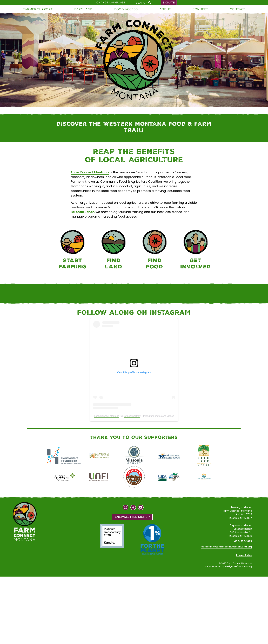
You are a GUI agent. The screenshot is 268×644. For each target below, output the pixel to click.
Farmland (83, 9)
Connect (200, 9)
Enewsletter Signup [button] (132, 517)
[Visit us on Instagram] (126, 508)
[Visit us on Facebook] (133, 508)
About (165, 9)
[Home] (134, 61)
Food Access (126, 9)
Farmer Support (38, 9)
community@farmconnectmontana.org (227, 547)
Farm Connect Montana (90, 172)
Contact (238, 9)
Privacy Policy (244, 555)
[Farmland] (113, 250)
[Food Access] (155, 250)
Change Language (111, 3)
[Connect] (196, 250)
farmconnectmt (132, 416)
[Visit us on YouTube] (141, 508)
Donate (169, 3)
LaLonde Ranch (83, 212)
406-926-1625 (243, 541)
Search (143, 3)
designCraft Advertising (239, 566)
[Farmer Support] (72, 250)
